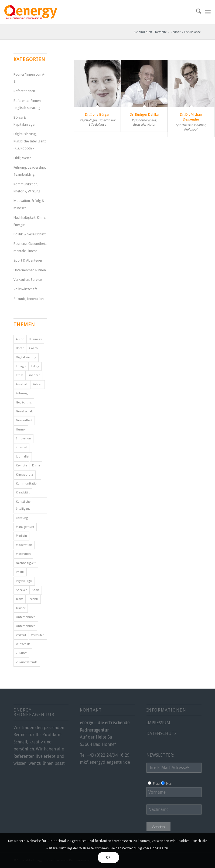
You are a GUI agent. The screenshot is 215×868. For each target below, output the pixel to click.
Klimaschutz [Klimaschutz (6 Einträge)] (25, 475)
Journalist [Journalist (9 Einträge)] (23, 457)
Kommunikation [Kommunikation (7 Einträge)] (27, 484)
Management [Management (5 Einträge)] (25, 527)
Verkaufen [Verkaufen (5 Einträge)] (38, 635)
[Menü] (208, 12)
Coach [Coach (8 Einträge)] (33, 348)
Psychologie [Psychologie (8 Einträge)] (24, 581)
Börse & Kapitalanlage (24, 121)
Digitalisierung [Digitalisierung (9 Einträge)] (26, 357)
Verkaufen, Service (28, 280)
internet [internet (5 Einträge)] (21, 447)
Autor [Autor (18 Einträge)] (20, 339)
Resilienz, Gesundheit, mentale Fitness (30, 247)
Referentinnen (24, 91)
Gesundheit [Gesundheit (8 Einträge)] (24, 420)
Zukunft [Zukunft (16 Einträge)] (21, 653)
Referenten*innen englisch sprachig (27, 104)
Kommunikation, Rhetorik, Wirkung (27, 188)
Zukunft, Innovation (29, 299)
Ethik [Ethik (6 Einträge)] (19, 375)
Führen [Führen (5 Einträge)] (37, 384)
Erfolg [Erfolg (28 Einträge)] (35, 366)
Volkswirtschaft (25, 289)
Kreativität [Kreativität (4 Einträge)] (23, 493)
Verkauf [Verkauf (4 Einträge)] (21, 635)
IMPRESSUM (158, 723)
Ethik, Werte (22, 158)
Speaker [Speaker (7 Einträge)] (21, 590)
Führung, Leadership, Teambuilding (30, 171)
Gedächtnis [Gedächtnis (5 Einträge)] (24, 403)
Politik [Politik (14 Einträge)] (20, 572)
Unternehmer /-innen (30, 270)
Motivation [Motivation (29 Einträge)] (23, 554)
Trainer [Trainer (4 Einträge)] (21, 608)
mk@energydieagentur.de (105, 762)
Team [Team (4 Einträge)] (20, 599)
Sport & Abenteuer (28, 260)
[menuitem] (196, 12)
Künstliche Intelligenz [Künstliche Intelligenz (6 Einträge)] (23, 505)
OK (108, 857)
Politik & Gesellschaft (30, 234)
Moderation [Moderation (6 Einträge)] (24, 545)
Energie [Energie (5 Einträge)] (21, 366)
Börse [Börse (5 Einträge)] (20, 348)
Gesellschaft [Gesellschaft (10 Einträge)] (24, 411)
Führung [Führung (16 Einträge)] (22, 393)
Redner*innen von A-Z (30, 78)
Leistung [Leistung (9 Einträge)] (22, 518)
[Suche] (196, 12)
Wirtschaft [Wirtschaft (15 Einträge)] (23, 644)
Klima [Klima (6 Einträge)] (36, 465)
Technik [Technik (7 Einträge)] (33, 599)
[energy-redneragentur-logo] (31, 12)
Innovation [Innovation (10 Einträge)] (23, 438)
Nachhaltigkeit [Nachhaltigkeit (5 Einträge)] (26, 563)
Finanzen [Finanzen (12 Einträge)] (34, 375)
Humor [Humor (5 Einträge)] (21, 430)
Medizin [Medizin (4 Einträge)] (21, 536)
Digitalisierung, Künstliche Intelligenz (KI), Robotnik (30, 141)
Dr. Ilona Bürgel (97, 114)
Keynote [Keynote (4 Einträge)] (21, 465)
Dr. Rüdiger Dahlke (144, 114)
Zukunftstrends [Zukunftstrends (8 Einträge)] (27, 662)
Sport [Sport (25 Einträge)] (36, 590)
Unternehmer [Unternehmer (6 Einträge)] (25, 626)
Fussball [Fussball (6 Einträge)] (22, 384)
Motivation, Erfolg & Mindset (29, 204)
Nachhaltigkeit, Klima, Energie (30, 221)
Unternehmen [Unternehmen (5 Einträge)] (26, 617)
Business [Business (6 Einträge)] (35, 339)
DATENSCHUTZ (162, 734)
